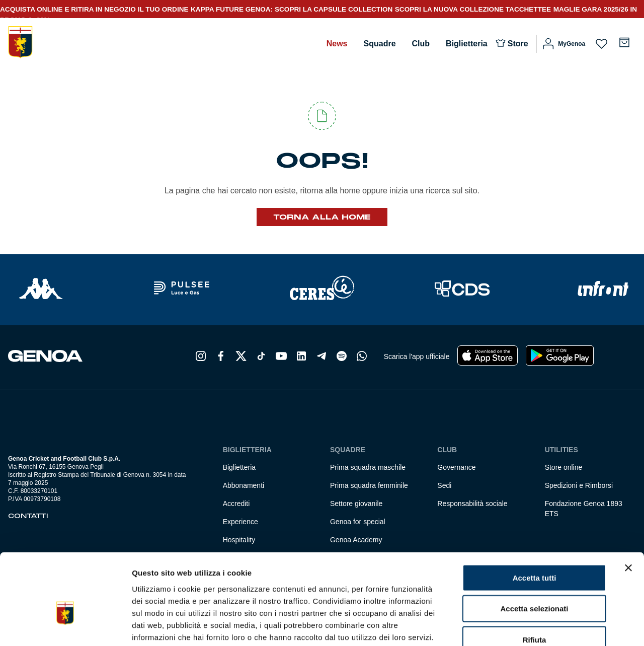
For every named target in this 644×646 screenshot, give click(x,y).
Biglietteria (467, 44)
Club (421, 44)
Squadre (380, 44)
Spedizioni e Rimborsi (579, 485)
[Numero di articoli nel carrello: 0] (624, 42)
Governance (456, 467)
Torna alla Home (322, 217)
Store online (564, 467)
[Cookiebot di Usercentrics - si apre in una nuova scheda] (65, 626)
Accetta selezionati (534, 550)
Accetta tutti (535, 519)
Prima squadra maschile (368, 467)
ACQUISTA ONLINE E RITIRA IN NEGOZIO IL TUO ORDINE (94, 9)
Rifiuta (535, 581)
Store (518, 44)
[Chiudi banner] (628, 509)
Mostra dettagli (529, 626)
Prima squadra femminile (369, 485)
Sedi (444, 485)
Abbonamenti (244, 485)
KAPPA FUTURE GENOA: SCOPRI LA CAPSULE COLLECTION (292, 9)
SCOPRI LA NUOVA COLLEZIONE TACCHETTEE (473, 9)
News (337, 44)
